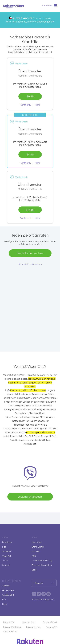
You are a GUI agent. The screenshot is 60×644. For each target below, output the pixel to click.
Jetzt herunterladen (30, 497)
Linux (5, 604)
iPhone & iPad (9, 590)
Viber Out (7, 556)
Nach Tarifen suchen (30, 253)
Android (6, 586)
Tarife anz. (25, 105)
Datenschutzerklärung (42, 560)
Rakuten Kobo (29, 622)
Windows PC (8, 595)
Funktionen (7, 542)
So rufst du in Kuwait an (30, 264)
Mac (4, 599)
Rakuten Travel (50, 622)
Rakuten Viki (9, 622)
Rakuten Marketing (12, 627)
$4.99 (30, 154)
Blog (4, 547)
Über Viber (37, 542)
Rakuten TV (51, 627)
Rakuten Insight (33, 627)
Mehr (37, 105)
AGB (34, 556)
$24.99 (30, 210)
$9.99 (30, 96)
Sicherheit (7, 551)
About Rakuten (10, 632)
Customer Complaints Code (42, 567)
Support (6, 565)
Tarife (5, 560)
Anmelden (47, 6)
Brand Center (38, 547)
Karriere (35, 551)
